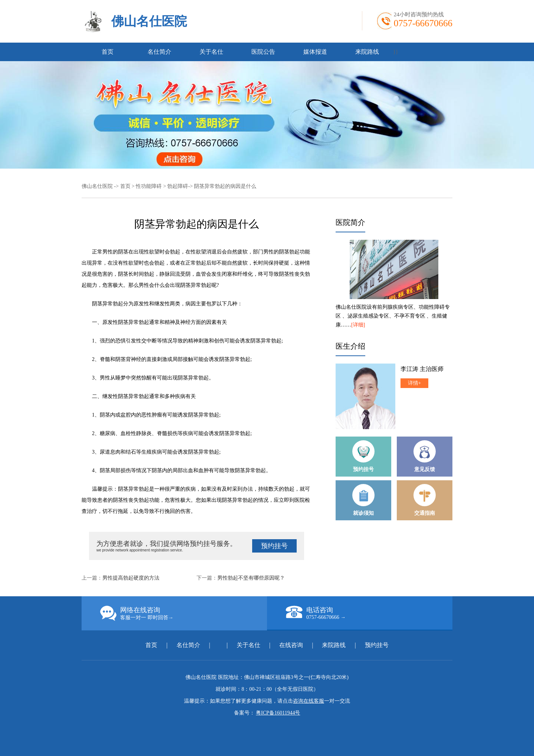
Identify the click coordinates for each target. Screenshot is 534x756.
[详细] (358, 325)
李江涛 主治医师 (422, 369)
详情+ (415, 383)
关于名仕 (211, 52)
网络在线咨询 (184, 613)
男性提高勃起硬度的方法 (131, 578)
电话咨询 (369, 613)
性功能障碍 (149, 186)
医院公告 (263, 52)
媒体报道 (315, 52)
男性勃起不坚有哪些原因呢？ (251, 578)
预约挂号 (274, 546)
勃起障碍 (178, 186)
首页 (108, 52)
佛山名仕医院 (149, 21)
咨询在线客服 (309, 701)
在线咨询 (291, 645)
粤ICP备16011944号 (278, 713)
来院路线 (367, 52)
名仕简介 (159, 52)
